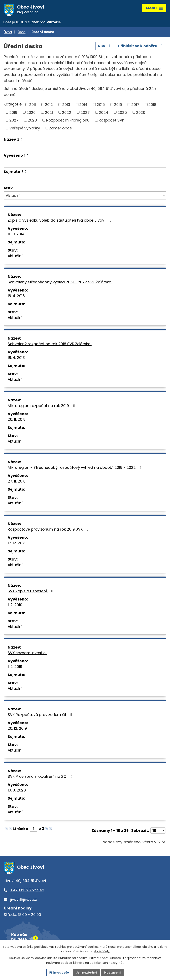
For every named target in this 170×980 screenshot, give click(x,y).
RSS (104, 47)
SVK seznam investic (30, 654)
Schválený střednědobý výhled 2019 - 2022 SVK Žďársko (63, 283)
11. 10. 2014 (16, 235)
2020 (31, 113)
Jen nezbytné (87, 972)
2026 (141, 113)
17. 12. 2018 (17, 544)
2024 (104, 113)
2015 (101, 105)
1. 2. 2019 (15, 606)
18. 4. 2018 (16, 297)
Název (12, 140)
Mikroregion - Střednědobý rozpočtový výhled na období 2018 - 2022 (76, 468)
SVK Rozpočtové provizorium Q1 (41, 715)
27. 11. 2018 (17, 482)
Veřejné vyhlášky (25, 129)
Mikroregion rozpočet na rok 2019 (42, 406)
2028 (32, 121)
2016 (118, 105)
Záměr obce (60, 129)
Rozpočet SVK (111, 121)
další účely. (102, 951)
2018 (152, 105)
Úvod (8, 33)
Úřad (22, 33)
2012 (49, 105)
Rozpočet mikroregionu (68, 121)
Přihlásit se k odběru (141, 47)
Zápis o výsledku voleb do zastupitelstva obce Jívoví (60, 221)
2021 (49, 113)
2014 (83, 105)
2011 (32, 105)
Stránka (20, 829)
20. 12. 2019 (17, 729)
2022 (67, 113)
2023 (85, 113)
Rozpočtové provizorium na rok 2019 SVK (49, 530)
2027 (14, 121)
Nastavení (113, 972)
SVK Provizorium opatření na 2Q (41, 777)
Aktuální (15, 257)
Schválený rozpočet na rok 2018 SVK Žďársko (53, 345)
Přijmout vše (59, 972)
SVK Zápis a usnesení (31, 592)
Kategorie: (13, 105)
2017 (135, 105)
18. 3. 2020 (17, 791)
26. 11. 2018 (17, 420)
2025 (122, 113)
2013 (66, 105)
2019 (13, 113)
